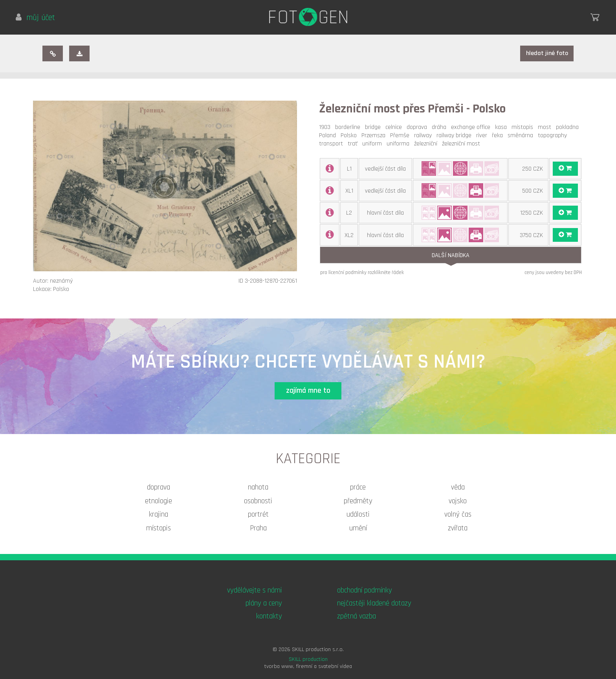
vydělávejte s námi (255, 590)
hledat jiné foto (547, 53)
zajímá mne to (308, 391)
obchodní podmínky (365, 590)
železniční (427, 144)
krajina (159, 514)
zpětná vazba (357, 616)
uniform (374, 144)
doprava (418, 127)
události (358, 514)
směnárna (522, 135)
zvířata (458, 528)
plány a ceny (264, 603)
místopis (524, 127)
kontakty (269, 616)
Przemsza (375, 135)
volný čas (458, 514)
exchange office (472, 127)
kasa (502, 127)
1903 (326, 127)
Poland (329, 135)
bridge (374, 127)
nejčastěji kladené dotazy (374, 603)
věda (458, 487)
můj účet (35, 18)
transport (333, 144)
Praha (258, 528)
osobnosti (258, 501)
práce (358, 487)
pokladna (569, 127)
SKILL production (308, 659)
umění (358, 528)
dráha (441, 127)
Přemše (401, 135)
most (546, 127)
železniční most (463, 144)
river (483, 135)
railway (424, 135)
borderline (349, 127)
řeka (499, 135)
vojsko (458, 501)
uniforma (400, 144)
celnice (395, 127)
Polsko (350, 135)
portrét (258, 514)
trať (354, 144)
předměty (358, 501)
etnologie (159, 501)
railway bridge (456, 135)
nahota (258, 487)
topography (554, 135)
